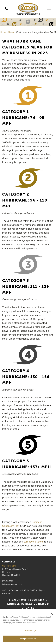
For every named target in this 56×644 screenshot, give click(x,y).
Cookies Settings (29, 630)
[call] (6, 9)
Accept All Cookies (28, 638)
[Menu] (49, 9)
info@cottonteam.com (12, 584)
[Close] (52, 614)
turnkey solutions (34, 542)
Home (3, 32)
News (11, 32)
